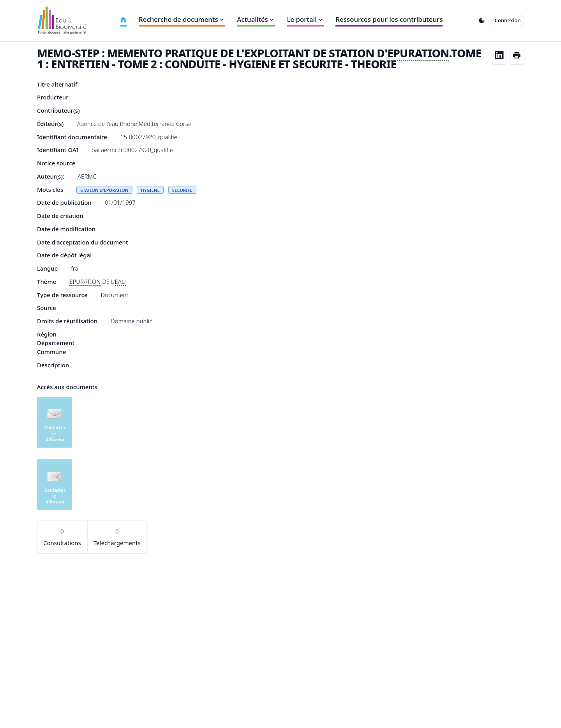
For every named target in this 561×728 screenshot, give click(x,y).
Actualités (256, 19)
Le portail (306, 19)
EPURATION (418, 53)
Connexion (508, 20)
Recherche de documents (182, 19)
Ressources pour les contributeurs (389, 19)
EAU (120, 282)
